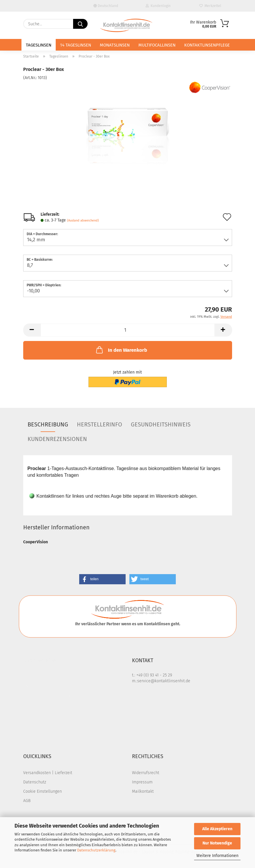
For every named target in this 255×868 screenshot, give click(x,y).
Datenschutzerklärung (96, 850)
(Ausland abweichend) (83, 220)
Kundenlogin (158, 6)
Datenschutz (35, 782)
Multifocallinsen (157, 45)
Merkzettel (210, 6)
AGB (27, 801)
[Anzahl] (128, 330)
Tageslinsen (39, 45)
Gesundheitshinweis (161, 424)
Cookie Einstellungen (42, 791)
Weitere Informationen (217, 856)
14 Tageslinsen (76, 45)
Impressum (142, 782)
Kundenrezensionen (57, 439)
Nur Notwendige (217, 843)
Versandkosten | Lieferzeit (48, 773)
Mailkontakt (143, 791)
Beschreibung (48, 424)
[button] (32, 330)
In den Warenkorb (121, 350)
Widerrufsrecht (146, 773)
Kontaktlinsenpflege (207, 45)
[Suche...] (80, 24)
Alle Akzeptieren (217, 829)
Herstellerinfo (100, 424)
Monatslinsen (115, 45)
